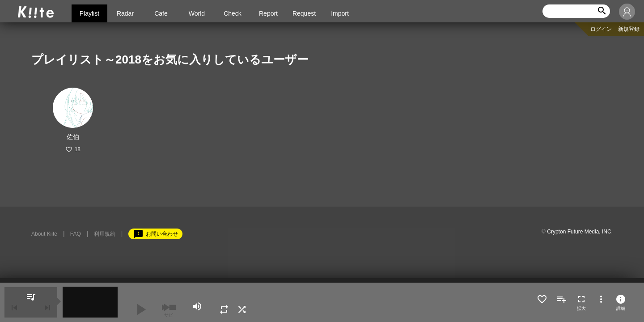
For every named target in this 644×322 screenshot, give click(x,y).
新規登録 (629, 29)
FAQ (76, 234)
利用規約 (105, 234)
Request (304, 13)
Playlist (89, 13)
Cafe (161, 13)
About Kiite (44, 234)
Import (340, 13)
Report (268, 13)
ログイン (601, 29)
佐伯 (73, 137)
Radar (125, 13)
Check (233, 13)
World (197, 13)
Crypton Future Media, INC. (580, 232)
